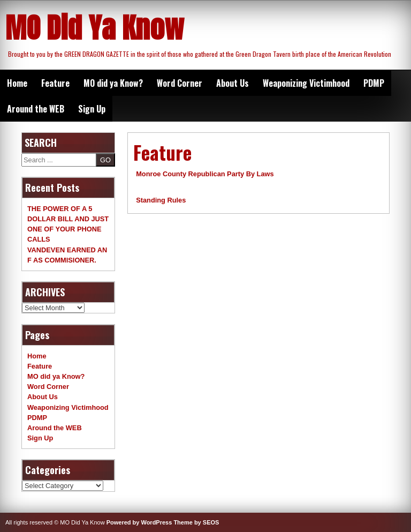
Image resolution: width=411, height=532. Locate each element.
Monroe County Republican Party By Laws (205, 174)
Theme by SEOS (196, 522)
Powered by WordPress (139, 522)
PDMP (374, 83)
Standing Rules (161, 200)
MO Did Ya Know (95, 28)
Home (17, 83)
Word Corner (180, 83)
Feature (55, 83)
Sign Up (92, 109)
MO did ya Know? (113, 83)
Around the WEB (36, 109)
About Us (233, 83)
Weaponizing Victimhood (306, 83)
